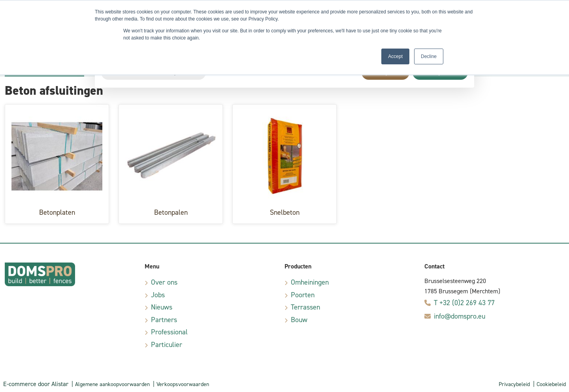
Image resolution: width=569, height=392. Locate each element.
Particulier (167, 345)
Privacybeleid (514, 384)
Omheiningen (310, 282)
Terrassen (305, 307)
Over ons (164, 282)
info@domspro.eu (460, 316)
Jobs (158, 295)
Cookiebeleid (551, 384)
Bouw (299, 320)
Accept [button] (395, 56)
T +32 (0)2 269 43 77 (464, 303)
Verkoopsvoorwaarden (183, 384)
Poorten (303, 295)
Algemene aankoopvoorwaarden (112, 384)
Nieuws (162, 307)
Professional (169, 332)
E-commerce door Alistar (36, 384)
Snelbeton (285, 213)
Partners (164, 320)
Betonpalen (171, 213)
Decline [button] (429, 56)
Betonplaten (57, 213)
